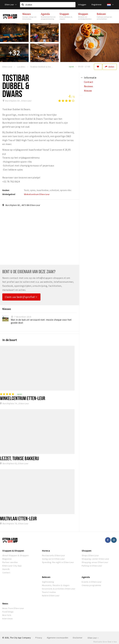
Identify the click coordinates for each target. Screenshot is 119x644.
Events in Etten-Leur (92, 582)
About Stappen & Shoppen (15, 555)
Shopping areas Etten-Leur (95, 562)
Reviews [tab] (88, 86)
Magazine (7, 559)
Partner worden (10, 562)
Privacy (39, 638)
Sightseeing (48, 582)
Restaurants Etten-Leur (54, 555)
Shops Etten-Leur (90, 555)
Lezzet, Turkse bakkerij (19, 458)
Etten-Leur (11, 5)
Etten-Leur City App (12, 566)
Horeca (46, 551)
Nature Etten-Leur (51, 596)
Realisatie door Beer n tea (105, 642)
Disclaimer (78, 638)
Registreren (97, 5)
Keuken (6, 190)
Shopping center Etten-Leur (95, 559)
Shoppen (87, 551)
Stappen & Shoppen (13, 551)
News (5, 603)
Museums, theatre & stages (56, 585)
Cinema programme (91, 585)
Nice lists (7, 615)
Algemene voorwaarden (58, 638)
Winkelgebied (9, 194)
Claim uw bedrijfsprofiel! (21, 297)
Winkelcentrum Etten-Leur (37, 194)
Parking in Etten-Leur (92, 566)
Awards (6, 569)
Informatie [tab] (90, 78)
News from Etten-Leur (13, 608)
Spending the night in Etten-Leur (58, 562)
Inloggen (82, 5)
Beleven (46, 577)
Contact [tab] (89, 82)
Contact (6, 573)
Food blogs (8, 612)
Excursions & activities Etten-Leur (59, 589)
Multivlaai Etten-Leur (18, 518)
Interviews (8, 619)
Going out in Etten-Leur (53, 559)
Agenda (86, 577)
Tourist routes (49, 592)
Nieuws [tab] (88, 91)
